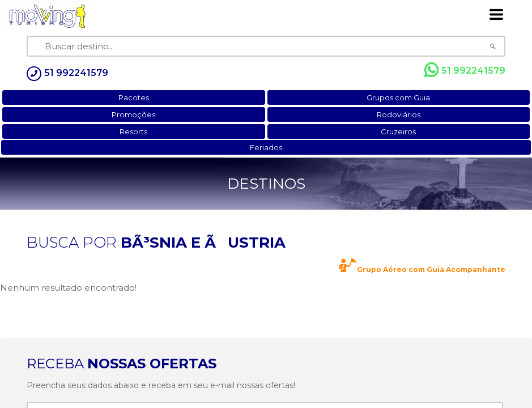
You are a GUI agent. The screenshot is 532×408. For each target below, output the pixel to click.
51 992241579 (465, 70)
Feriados (266, 147)
